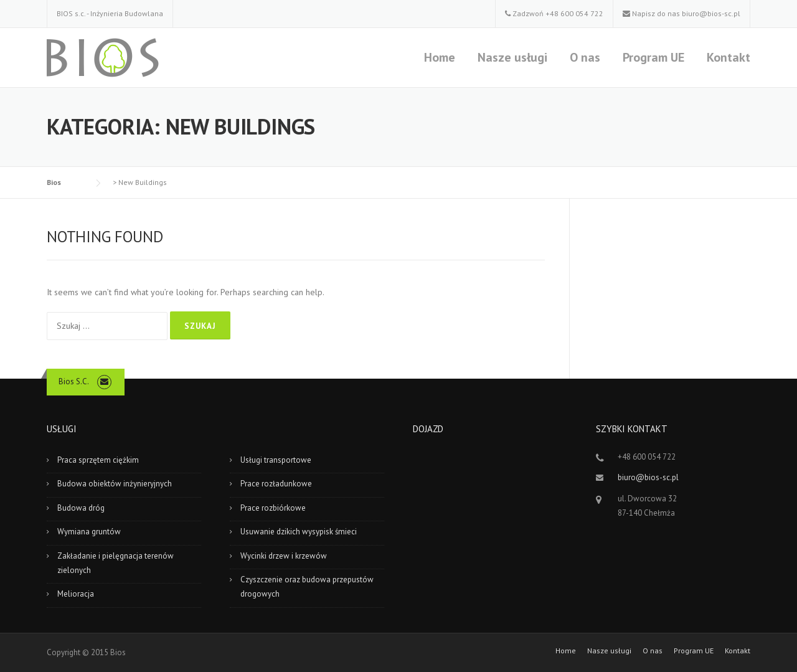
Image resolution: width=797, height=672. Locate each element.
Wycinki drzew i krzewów (284, 556)
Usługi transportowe (276, 460)
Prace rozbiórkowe (273, 508)
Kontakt (729, 57)
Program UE (653, 57)
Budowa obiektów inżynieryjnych (115, 484)
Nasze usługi (512, 57)
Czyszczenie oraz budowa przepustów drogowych (307, 587)
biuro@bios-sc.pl (711, 13)
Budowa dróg (81, 508)
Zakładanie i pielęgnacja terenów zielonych (116, 563)
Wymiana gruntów (89, 532)
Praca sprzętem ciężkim (98, 460)
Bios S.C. (74, 381)
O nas (585, 57)
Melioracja (76, 594)
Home (440, 57)
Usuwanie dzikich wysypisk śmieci (299, 532)
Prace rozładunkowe (276, 484)
